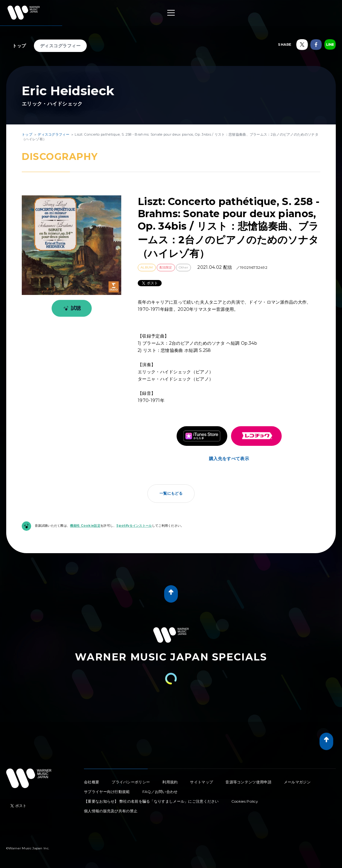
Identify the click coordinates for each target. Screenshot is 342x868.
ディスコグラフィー (60, 46)
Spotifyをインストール (134, 526)
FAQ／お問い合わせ (160, 792)
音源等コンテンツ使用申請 (248, 782)
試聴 (71, 308)
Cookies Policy (245, 801)
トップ (19, 46)
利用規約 (170, 782)
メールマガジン (297, 782)
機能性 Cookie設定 (85, 526)
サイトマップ (201, 782)
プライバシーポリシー (131, 782)
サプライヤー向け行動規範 (107, 792)
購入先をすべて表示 (229, 459)
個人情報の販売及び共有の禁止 (111, 811)
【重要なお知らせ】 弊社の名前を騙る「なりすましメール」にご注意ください (151, 801)
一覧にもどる (171, 493)
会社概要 (92, 782)
